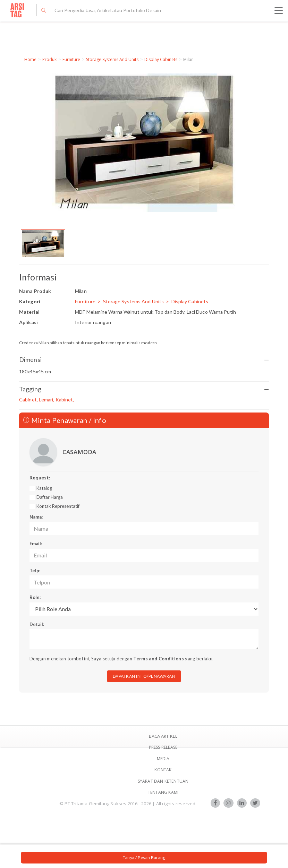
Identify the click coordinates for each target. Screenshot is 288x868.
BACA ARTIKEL (163, 736)
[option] (43, 243)
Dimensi (144, 360)
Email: (36, 544)
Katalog (44, 488)
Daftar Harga (50, 497)
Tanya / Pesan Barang (144, 857)
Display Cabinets (161, 59)
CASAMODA (79, 452)
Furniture (71, 59)
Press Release (163, 747)
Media (163, 759)
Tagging (144, 389)
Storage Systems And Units (112, 59)
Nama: (36, 517)
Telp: (35, 571)
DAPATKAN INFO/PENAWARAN (144, 676)
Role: (35, 597)
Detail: (37, 624)
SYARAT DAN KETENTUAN (163, 781)
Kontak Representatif (58, 506)
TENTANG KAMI (163, 792)
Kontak (163, 770)
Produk (49, 59)
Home (30, 59)
